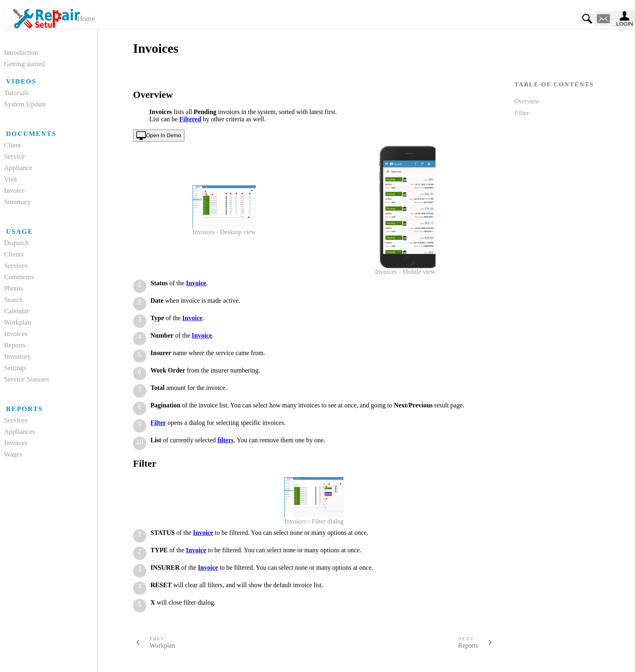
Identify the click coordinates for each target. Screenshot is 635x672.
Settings (15, 368)
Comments (19, 277)
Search (13, 300)
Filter (522, 113)
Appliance (18, 168)
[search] (587, 19)
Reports (15, 345)
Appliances (19, 432)
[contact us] (603, 19)
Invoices (16, 334)
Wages (13, 454)
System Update (25, 104)
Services (16, 266)
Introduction (21, 53)
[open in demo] (159, 136)
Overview (527, 101)
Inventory (17, 356)
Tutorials (16, 93)
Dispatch (16, 243)
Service (14, 156)
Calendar (16, 311)
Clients (14, 254)
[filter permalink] (129, 464)
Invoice (14, 191)
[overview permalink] (129, 95)
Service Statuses (27, 379)
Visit (11, 179)
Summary (17, 202)
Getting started (25, 64)
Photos (13, 288)
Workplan (18, 322)
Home (86, 19)
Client (13, 145)
